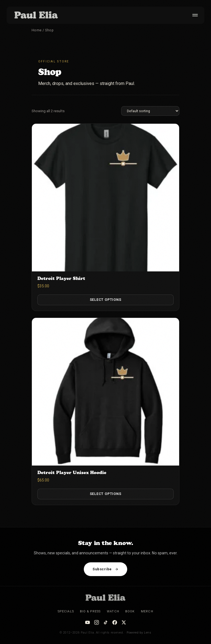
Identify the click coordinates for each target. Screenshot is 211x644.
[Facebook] (115, 622)
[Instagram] (97, 622)
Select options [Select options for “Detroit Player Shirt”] (106, 300)
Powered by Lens (139, 633)
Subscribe (105, 569)
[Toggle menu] (194, 15)
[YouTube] (88, 622)
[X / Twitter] (124, 622)
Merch (147, 611)
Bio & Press (90, 611)
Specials (66, 611)
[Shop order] (150, 111)
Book (130, 611)
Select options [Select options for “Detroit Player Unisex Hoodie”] (106, 494)
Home (37, 30)
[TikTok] (106, 622)
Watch (113, 611)
